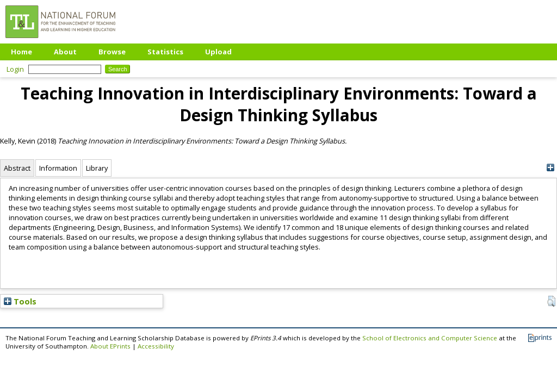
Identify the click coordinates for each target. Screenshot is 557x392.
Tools (20, 301)
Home (21, 52)
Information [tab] (58, 168)
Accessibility (156, 346)
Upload (218, 52)
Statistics (165, 52)
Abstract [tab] (17, 168)
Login (15, 69)
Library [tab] (97, 168)
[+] (550, 168)
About (65, 52)
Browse (112, 52)
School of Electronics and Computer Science (430, 338)
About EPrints (110, 346)
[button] (551, 301)
